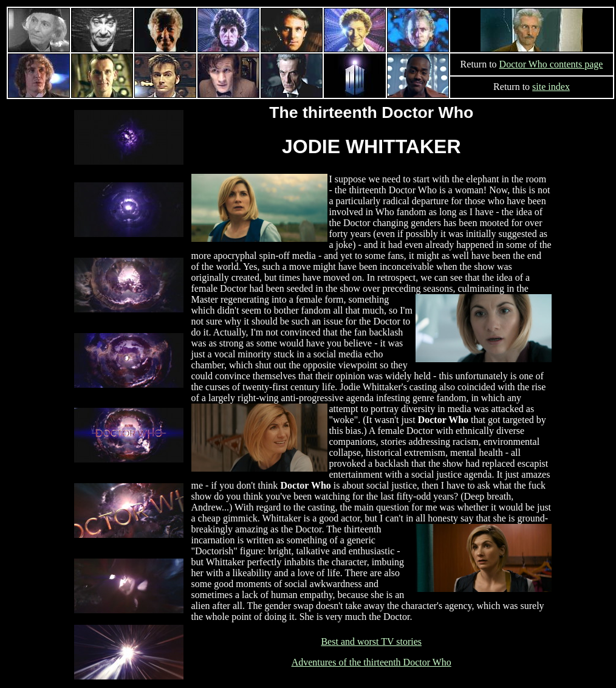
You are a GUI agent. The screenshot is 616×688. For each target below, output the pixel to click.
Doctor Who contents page (551, 64)
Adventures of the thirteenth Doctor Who (371, 662)
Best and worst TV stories (371, 642)
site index (551, 87)
